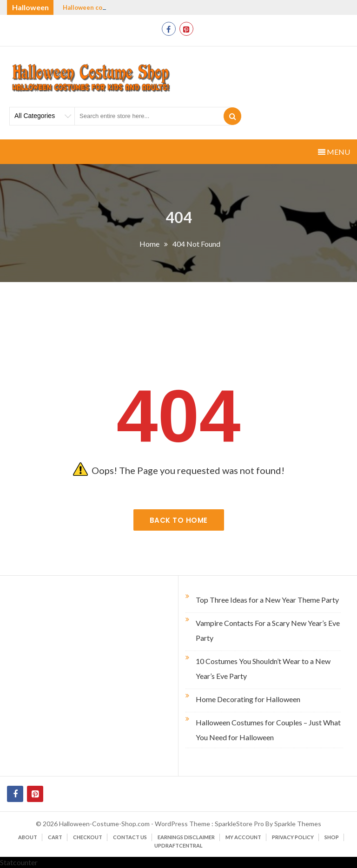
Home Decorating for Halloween (248, 699)
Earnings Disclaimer (186, 837)
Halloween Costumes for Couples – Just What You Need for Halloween (268, 730)
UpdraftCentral (178, 845)
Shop (332, 837)
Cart (55, 837)
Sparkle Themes (298, 824)
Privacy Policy (293, 837)
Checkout (88, 837)
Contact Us (130, 837)
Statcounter (19, 862)
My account (243, 837)
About (28, 837)
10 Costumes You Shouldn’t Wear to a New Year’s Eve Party (263, 668)
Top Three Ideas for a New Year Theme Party (267, 600)
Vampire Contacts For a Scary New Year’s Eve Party (268, 630)
